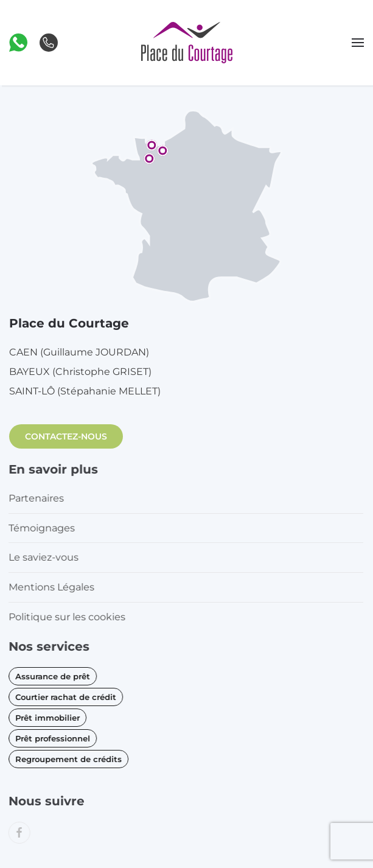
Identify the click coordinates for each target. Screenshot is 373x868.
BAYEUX (80, 372)
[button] (18, 42)
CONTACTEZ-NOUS (66, 436)
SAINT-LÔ (85, 391)
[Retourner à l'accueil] (187, 43)
